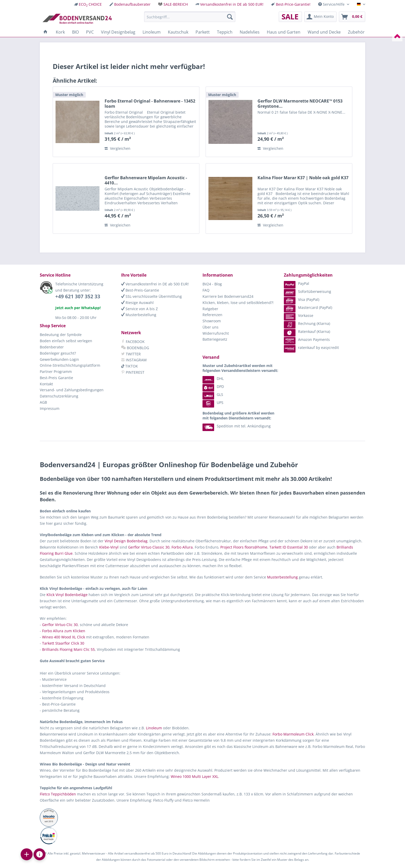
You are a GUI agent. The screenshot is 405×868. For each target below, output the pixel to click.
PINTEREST (133, 372)
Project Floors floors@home (244, 547)
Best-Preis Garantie (56, 378)
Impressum (50, 408)
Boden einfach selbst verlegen (66, 341)
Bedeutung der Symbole (61, 335)
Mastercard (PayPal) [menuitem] (308, 307)
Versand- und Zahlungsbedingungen (72, 390)
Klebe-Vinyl (109, 547)
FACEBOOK (133, 342)
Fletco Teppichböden (58, 794)
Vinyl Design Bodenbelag (126, 541)
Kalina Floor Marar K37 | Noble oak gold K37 (303, 178)
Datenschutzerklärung (59, 396)
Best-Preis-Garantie (140, 290)
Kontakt (46, 384)
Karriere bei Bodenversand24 (228, 296)
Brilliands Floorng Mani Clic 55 (68, 649)
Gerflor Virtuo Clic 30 (60, 625)
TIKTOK (130, 366)
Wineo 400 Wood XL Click (64, 637)
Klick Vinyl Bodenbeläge (67, 595)
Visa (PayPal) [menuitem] (302, 299)
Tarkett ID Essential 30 (289, 547)
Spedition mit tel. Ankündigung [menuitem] (237, 426)
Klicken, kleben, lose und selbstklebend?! (238, 303)
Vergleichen (118, 148)
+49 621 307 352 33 (78, 296)
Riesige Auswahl (137, 303)
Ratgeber (210, 309)
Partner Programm (56, 372)
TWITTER (131, 354)
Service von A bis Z (139, 309)
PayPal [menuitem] (297, 283)
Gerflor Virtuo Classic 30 (149, 547)
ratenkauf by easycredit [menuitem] (311, 347)
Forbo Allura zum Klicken (64, 631)
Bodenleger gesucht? (58, 353)
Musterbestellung (139, 315)
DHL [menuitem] (213, 378)
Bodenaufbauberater (132, 4)
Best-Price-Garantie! (293, 4)
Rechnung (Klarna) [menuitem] (307, 323)
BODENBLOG (135, 348)
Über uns (211, 327)
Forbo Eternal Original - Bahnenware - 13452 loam (150, 104)
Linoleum (154, 728)
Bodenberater (52, 347)
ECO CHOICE (90, 4)
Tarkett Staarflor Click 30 (63, 643)
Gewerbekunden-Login (59, 359)
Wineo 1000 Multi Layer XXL (194, 776)
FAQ (206, 290)
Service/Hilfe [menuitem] (332, 4)
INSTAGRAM (134, 360)
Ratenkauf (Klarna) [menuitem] (307, 331)
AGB (43, 402)
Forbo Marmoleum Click (293, 734)
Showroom (212, 321)
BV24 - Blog (212, 284)
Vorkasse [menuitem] (299, 315)
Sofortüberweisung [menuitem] (307, 291)
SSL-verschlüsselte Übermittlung (151, 296)
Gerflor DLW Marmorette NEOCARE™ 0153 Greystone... (300, 104)
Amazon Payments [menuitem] (307, 339)
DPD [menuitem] (213, 386)
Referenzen (212, 315)
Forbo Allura (182, 547)
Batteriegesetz (215, 339)
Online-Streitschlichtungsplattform (70, 365)
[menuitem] (88, 4)
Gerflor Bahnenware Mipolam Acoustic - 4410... (146, 180)
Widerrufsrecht (216, 333)
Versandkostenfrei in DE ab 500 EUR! (232, 4)
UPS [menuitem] (213, 402)
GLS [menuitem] (213, 394)
